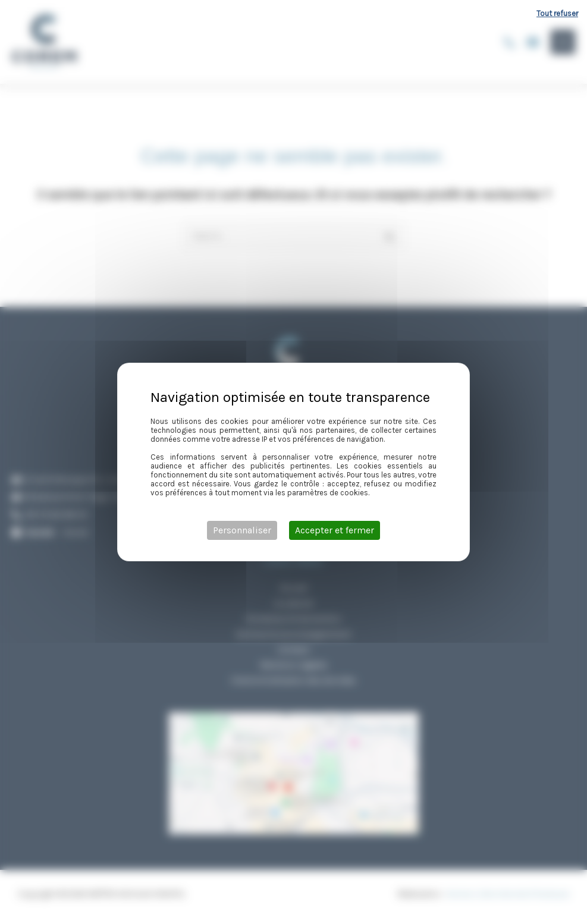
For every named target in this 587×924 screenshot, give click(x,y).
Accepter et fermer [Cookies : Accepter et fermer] (335, 530)
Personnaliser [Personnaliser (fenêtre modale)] (242, 530)
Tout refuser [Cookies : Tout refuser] (557, 13)
